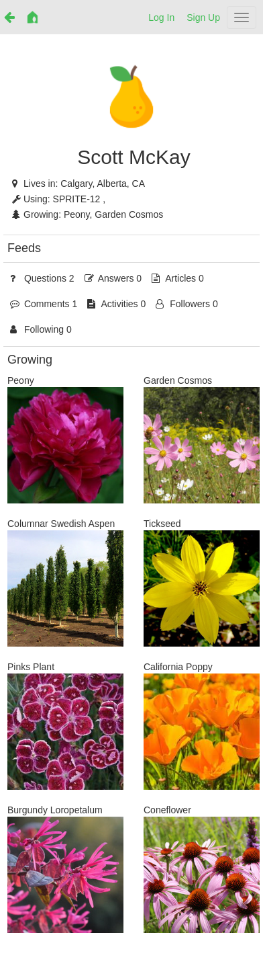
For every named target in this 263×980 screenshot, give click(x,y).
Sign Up (203, 17)
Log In (161, 17)
